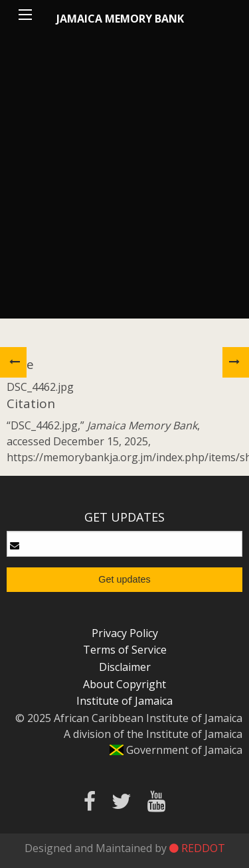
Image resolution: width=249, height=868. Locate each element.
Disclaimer (125, 667)
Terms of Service (125, 650)
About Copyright (124, 684)
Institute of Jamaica (124, 701)
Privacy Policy (125, 633)
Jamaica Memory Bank (120, 19)
